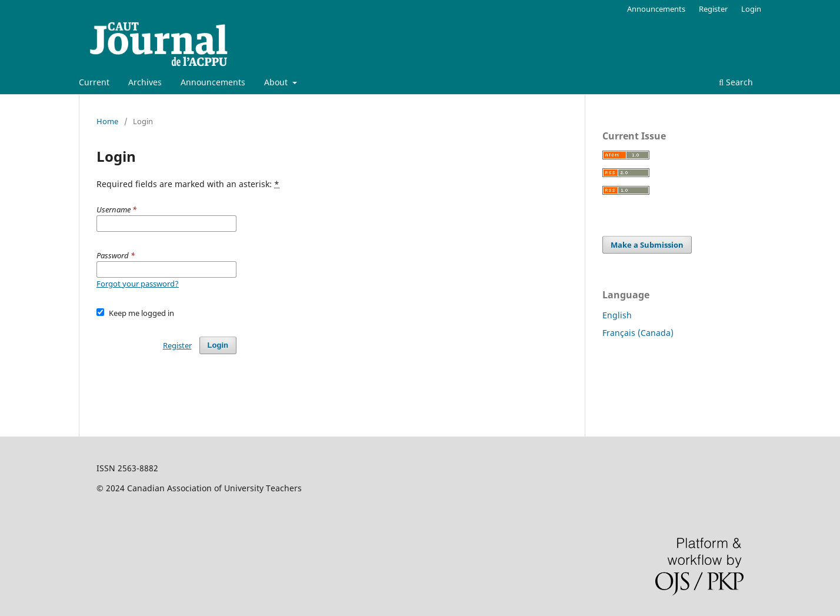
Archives (145, 82)
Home (107, 121)
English (617, 315)
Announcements (213, 82)
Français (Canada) (638, 333)
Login (751, 9)
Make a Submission (647, 245)
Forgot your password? (138, 284)
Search (736, 82)
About (277, 82)
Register (713, 9)
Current (94, 82)
